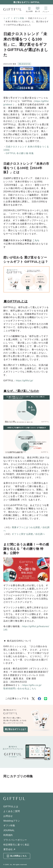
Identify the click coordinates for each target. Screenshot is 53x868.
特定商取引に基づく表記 (16, 845)
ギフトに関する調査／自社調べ (28, 534)
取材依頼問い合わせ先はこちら (20, 689)
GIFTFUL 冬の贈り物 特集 (20, 153)
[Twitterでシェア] (33, 699)
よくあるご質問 (12, 811)
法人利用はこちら (17, 856)
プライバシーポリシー (15, 840)
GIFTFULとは (11, 807)
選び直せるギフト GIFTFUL (26, 2)
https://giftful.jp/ (24, 381)
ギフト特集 (19, 18)
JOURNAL (9, 830)
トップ (6, 18)
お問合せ (8, 816)
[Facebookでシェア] (39, 699)
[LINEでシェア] (46, 699)
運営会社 (8, 849)
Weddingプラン (12, 821)
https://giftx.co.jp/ (32, 685)
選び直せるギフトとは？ (16, 729)
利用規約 (8, 835)
